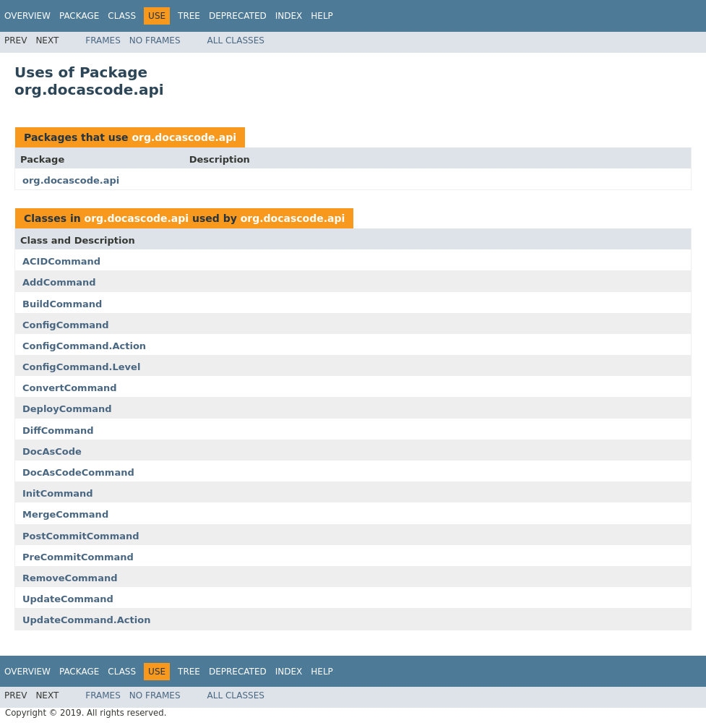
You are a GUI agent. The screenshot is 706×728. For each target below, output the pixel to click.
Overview (27, 16)
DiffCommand (58, 431)
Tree (189, 16)
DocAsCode (52, 451)
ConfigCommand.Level (81, 367)
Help (322, 16)
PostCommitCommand (81, 536)
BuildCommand (62, 304)
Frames (103, 40)
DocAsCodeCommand (78, 472)
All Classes (236, 40)
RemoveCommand (70, 578)
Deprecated (238, 16)
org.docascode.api (184, 137)
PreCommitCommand (78, 557)
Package (79, 16)
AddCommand (59, 282)
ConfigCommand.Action (84, 346)
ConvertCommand (70, 388)
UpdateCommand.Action (86, 620)
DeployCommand (67, 409)
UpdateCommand (68, 599)
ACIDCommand (61, 261)
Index (289, 16)
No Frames (155, 40)
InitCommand (58, 493)
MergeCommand (65, 514)
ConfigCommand (66, 325)
